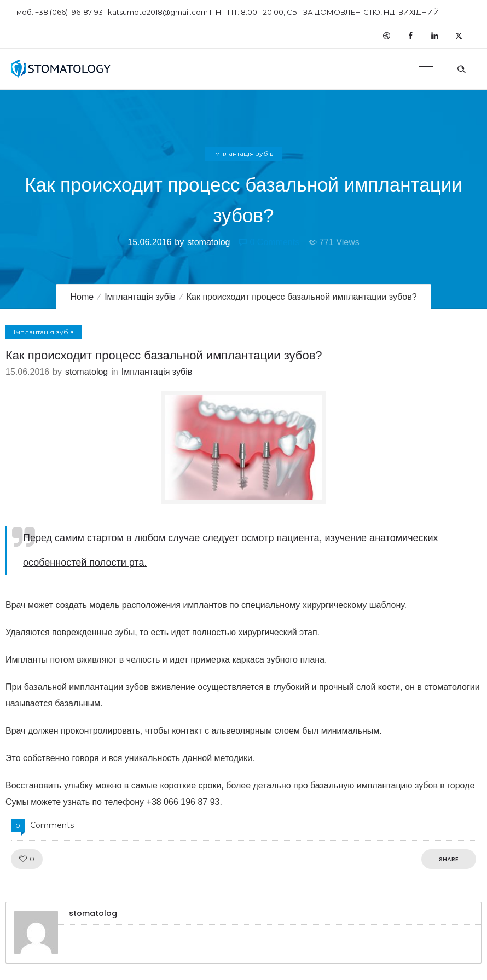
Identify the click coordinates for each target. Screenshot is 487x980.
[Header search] (461, 68)
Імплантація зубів (140, 297)
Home (82, 297)
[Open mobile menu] (430, 69)
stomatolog (208, 242)
